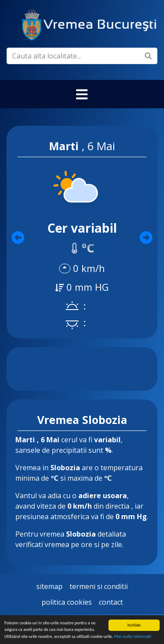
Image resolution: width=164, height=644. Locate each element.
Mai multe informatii (133, 637)
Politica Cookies (67, 602)
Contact (111, 602)
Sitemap (49, 586)
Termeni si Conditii (99, 586)
